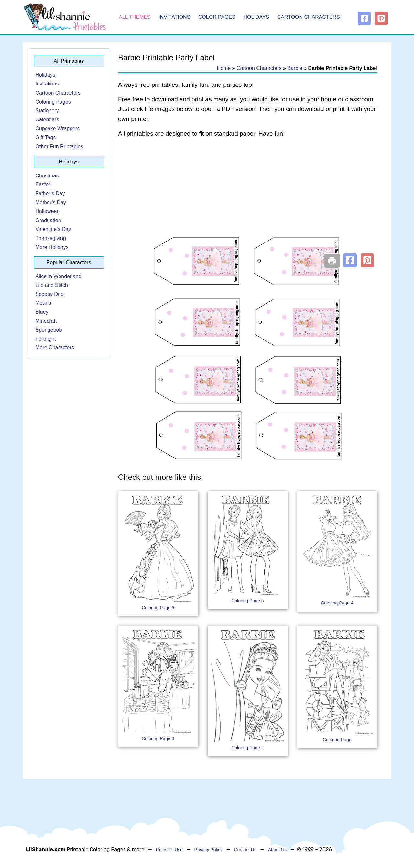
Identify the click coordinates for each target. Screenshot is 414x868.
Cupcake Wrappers (58, 128)
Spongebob (49, 330)
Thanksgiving (51, 238)
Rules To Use (169, 850)
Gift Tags (46, 137)
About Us (277, 850)
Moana (44, 303)
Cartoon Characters (309, 17)
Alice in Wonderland (59, 276)
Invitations (174, 17)
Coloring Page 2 (247, 748)
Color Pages (217, 17)
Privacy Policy (208, 850)
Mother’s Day (51, 203)
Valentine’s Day (53, 229)
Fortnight (46, 339)
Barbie (295, 68)
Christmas (47, 176)
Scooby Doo (50, 294)
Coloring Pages (53, 102)
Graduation (48, 220)
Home (224, 68)
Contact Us (245, 850)
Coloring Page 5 (247, 601)
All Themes (135, 17)
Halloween (48, 211)
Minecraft (46, 321)
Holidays (256, 17)
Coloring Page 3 (158, 738)
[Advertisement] (248, 195)
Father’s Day (50, 193)
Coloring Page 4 (337, 603)
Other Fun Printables (60, 147)
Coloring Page (337, 740)
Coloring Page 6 (158, 608)
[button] (350, 260)
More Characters (55, 348)
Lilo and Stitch (52, 285)
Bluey (42, 312)
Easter (43, 184)
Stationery (47, 111)
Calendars (47, 120)
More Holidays (52, 247)
